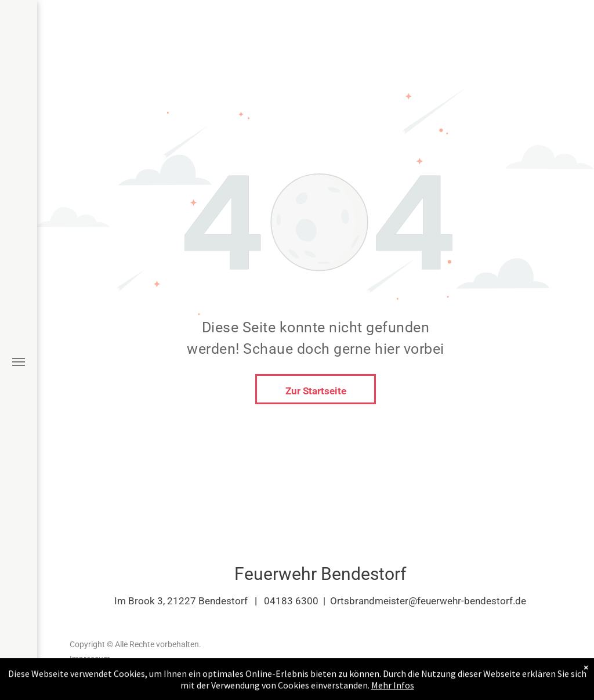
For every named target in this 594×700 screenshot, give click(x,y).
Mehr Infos (393, 688)
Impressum (90, 659)
